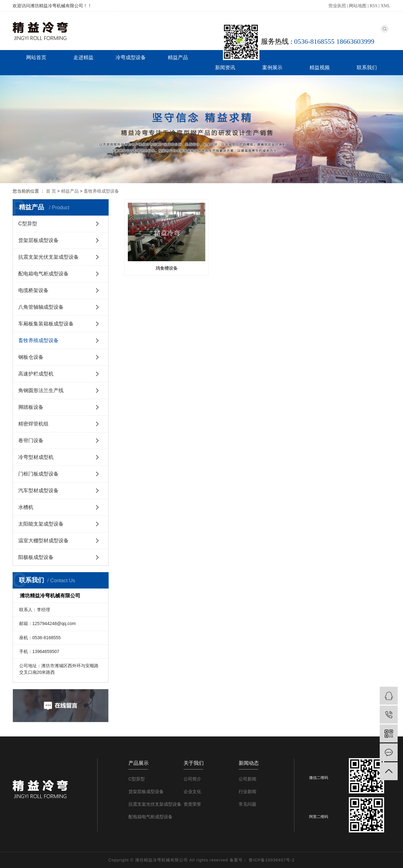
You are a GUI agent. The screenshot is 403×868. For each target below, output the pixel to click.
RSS (374, 6)
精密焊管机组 (33, 424)
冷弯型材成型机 (36, 457)
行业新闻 (247, 792)
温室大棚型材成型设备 (43, 541)
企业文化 (192, 792)
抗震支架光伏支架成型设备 (48, 257)
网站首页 (36, 57)
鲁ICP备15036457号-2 (272, 860)
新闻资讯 (225, 68)
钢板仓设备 (31, 357)
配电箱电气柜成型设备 (43, 274)
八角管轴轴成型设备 (41, 307)
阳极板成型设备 (36, 557)
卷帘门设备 (31, 440)
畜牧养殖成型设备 (101, 191)
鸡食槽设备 (166, 268)
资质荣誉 (192, 804)
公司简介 (192, 779)
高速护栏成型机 (36, 374)
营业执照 (337, 6)
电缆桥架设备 (33, 290)
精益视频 (320, 68)
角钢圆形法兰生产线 (41, 390)
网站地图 (358, 6)
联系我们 (367, 68)
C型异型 (28, 224)
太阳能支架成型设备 (41, 524)
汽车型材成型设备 (38, 490)
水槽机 (26, 507)
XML (386, 6)
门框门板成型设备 (38, 474)
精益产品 (178, 57)
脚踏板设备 (31, 407)
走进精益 (83, 57)
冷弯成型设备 (131, 57)
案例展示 (272, 68)
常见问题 (247, 804)
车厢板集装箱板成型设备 (46, 324)
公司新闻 (247, 779)
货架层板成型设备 (38, 240)
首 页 (51, 191)
